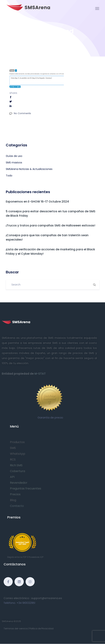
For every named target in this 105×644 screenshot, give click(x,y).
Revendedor (19, 483)
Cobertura (17, 471)
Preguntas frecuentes (26, 488)
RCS (13, 459)
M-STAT (40, 374)
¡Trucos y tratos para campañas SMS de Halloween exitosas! (51, 225)
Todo (9, 176)
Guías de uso (14, 156)
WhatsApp (18, 454)
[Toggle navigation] (97, 9)
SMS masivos (14, 162)
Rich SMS (16, 465)
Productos (17, 442)
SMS (13, 448)
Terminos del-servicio (16, 629)
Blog (13, 500)
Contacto (17, 506)
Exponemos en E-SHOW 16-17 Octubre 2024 (37, 202)
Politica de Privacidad (41, 629)
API (12, 477)
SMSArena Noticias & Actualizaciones (29, 169)
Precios (15, 494)
